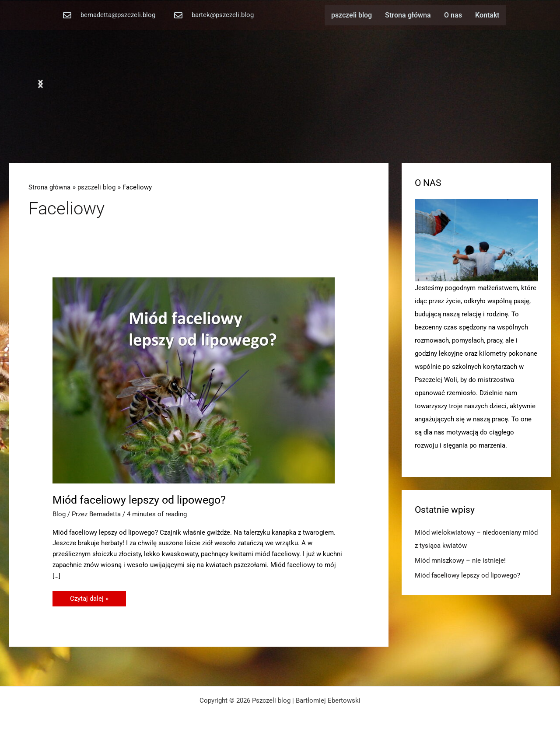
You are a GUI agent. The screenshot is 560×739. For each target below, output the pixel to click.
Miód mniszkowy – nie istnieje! (460, 560)
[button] (40, 84)
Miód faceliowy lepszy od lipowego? (139, 500)
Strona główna (408, 15)
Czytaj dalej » (89, 597)
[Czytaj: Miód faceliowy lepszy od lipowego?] (194, 380)
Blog (59, 514)
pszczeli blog (352, 15)
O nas (453, 15)
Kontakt (487, 15)
